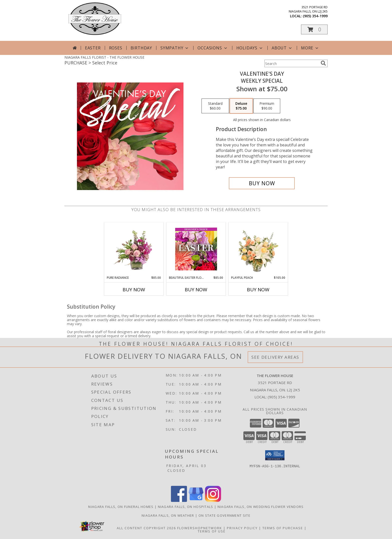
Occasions (213, 48)
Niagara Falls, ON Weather (168, 515)
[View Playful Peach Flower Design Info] (258, 249)
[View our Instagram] (213, 501)
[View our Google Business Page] (196, 501)
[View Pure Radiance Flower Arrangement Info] (134, 249)
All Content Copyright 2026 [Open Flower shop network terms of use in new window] (146, 528)
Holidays (250, 48)
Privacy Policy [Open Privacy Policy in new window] (242, 528)
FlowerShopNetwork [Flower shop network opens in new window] (200, 528)
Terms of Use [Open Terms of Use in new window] (212, 531)
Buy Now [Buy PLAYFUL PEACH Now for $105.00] (258, 290)
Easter (93, 48)
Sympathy (175, 48)
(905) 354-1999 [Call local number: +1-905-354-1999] (315, 16)
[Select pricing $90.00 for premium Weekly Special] (267, 106)
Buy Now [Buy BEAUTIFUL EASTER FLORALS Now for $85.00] (196, 290)
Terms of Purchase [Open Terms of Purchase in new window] (283, 528)
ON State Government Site (224, 515)
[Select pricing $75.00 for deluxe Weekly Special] (241, 106)
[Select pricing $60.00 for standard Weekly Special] (215, 106)
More (310, 48)
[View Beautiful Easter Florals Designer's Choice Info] (196, 249)
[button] (314, 29)
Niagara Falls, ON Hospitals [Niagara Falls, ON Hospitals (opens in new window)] (186, 507)
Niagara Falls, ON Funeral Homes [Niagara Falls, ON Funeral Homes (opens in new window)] (121, 507)
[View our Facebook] (179, 501)
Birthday (141, 48)
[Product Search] (291, 63)
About (282, 48)
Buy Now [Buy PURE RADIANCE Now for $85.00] (134, 290)
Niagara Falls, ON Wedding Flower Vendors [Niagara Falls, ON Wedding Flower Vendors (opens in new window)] (261, 507)
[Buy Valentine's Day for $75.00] (262, 183)
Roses (116, 48)
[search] (323, 63)
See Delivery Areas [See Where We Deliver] (275, 357)
